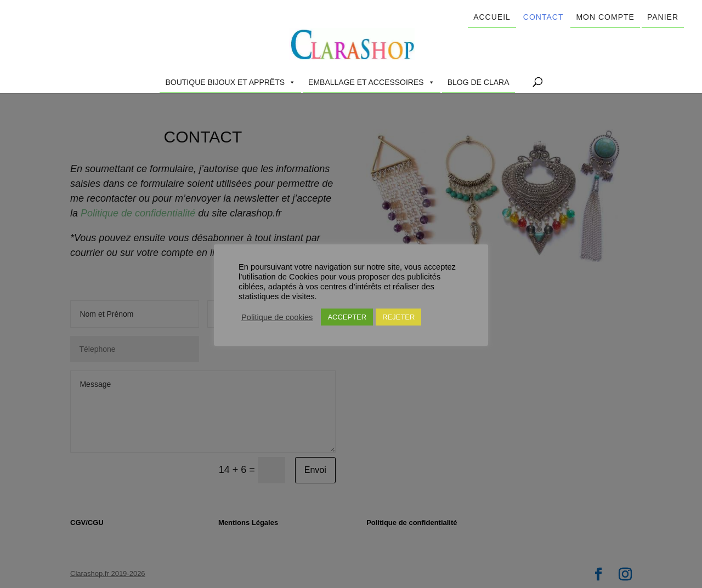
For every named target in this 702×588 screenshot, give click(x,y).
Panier (663, 17)
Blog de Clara (479, 82)
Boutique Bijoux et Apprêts (230, 82)
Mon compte (605, 17)
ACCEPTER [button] (347, 317)
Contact (544, 17)
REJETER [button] (398, 317)
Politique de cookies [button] (277, 317)
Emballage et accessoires (372, 82)
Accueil (492, 17)
